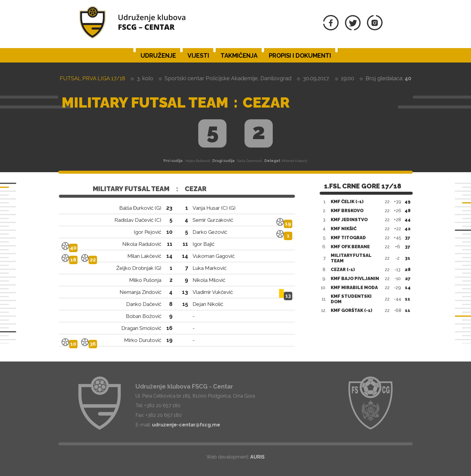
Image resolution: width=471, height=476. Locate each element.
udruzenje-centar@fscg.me (186, 425)
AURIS (257, 457)
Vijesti (198, 56)
